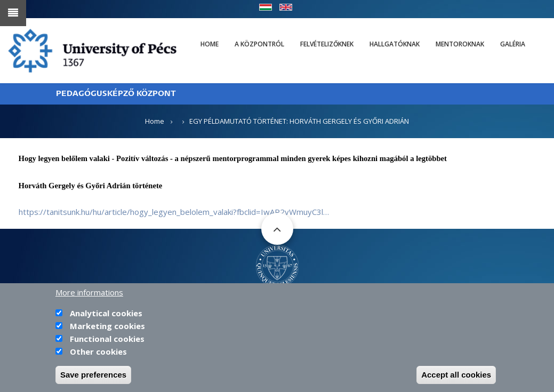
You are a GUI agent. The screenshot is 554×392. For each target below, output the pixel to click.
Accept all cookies (456, 377)
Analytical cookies (106, 316)
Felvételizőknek (327, 44)
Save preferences (93, 377)
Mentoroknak (460, 44)
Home (210, 44)
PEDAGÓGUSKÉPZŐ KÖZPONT (116, 94)
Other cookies (98, 354)
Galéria (513, 44)
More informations (89, 295)
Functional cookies (107, 341)
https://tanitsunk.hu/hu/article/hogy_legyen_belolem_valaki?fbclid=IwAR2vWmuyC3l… (174, 212)
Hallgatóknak (395, 44)
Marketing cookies (107, 329)
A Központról (259, 44)
